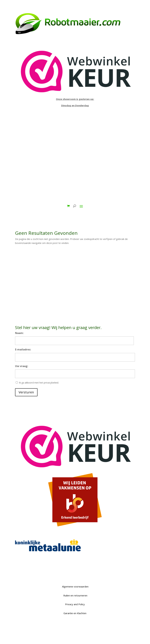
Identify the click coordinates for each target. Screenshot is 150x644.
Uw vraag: (22, 366)
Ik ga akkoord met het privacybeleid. (39, 383)
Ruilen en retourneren (75, 595)
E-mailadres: (23, 349)
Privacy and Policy (75, 604)
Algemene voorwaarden (75, 586)
